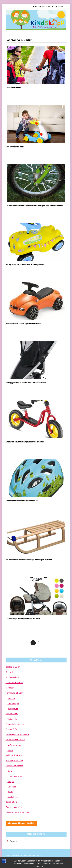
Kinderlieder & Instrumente (17, 734)
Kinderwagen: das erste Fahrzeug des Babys (24, 619)
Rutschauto (13, 709)
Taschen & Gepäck (14, 807)
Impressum (58, 6)
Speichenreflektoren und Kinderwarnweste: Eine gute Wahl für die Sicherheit (34, 206)
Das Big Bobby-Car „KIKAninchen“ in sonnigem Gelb (25, 265)
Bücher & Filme (12, 677)
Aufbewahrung (14, 745)
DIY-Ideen (10, 688)
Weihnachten (13, 719)
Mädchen (12, 787)
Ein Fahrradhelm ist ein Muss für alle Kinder (22, 501)
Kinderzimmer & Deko (15, 740)
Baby (10, 771)
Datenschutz (46, 6)
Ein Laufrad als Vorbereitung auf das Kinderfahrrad (25, 442)
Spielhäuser (13, 797)
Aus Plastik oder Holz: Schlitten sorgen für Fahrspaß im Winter (29, 560)
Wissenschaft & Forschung (18, 812)
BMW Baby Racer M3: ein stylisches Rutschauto (23, 324)
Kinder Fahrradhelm (13, 88)
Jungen (11, 782)
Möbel (10, 750)
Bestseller (10, 672)
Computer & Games (14, 683)
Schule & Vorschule (14, 760)
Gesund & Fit (11, 729)
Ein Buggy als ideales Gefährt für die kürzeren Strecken (26, 383)
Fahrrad (11, 698)
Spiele (10, 792)
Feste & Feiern (12, 714)
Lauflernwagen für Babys (15, 147)
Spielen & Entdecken (15, 766)
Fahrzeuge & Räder (14, 693)
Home (36, 6)
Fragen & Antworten (15, 724)
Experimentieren (15, 776)
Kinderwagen (13, 704)
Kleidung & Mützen (14, 755)
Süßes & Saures (13, 802)
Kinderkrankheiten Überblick (21, 823)
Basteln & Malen (13, 667)
